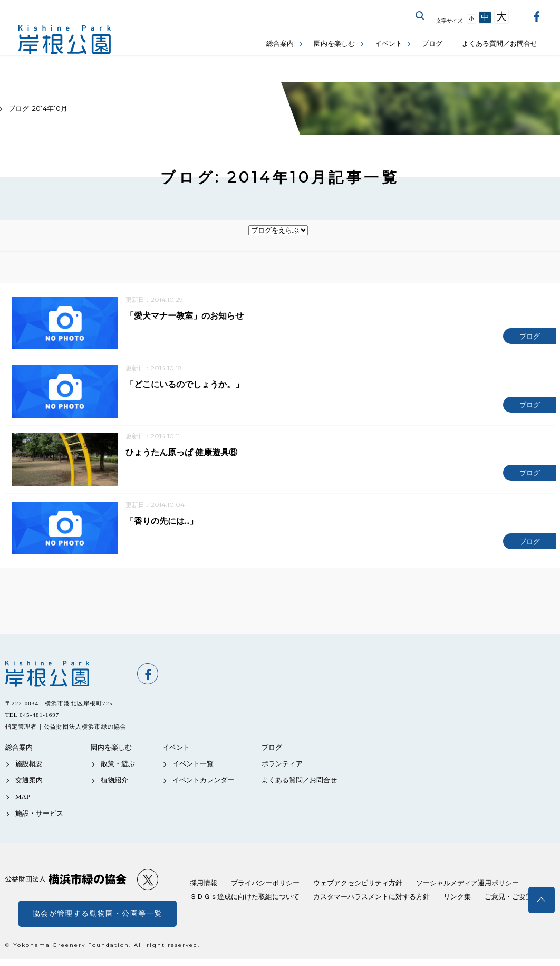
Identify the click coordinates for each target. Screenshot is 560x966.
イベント (389, 44)
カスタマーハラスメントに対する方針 (371, 900)
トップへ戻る (542, 900)
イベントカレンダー (203, 783)
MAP (23, 800)
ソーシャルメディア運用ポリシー (467, 886)
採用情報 (204, 886)
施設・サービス (39, 816)
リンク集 (457, 900)
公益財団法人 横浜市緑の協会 (66, 882)
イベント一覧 (193, 767)
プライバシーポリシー (265, 886)
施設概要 (29, 767)
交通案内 (29, 783)
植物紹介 (114, 783)
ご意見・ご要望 (509, 900)
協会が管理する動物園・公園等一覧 (98, 917)
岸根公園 (66, 677)
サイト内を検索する (420, 16)
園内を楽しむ (334, 44)
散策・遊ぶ (118, 767)
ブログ (432, 44)
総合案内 (280, 44)
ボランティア (282, 767)
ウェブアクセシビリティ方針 (358, 886)
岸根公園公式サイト (65, 40)
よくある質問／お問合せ (500, 44)
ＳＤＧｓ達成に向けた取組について (245, 900)
